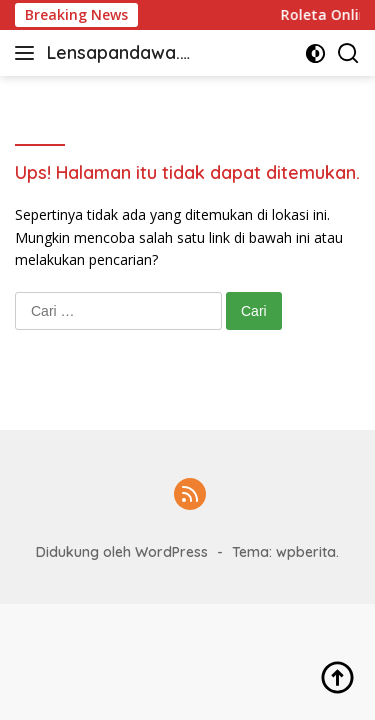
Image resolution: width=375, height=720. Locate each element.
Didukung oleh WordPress (122, 552)
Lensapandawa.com (118, 54)
